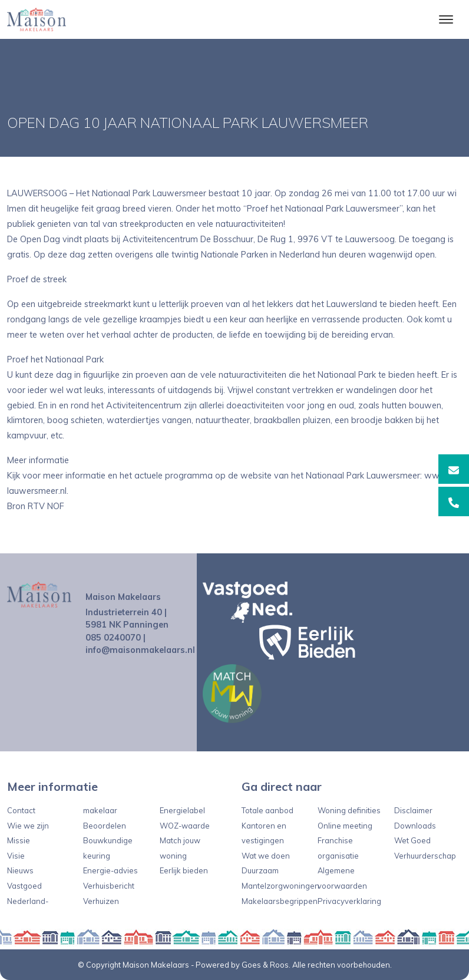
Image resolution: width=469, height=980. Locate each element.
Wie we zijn (28, 826)
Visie (16, 856)
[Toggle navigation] (446, 19)
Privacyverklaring (349, 901)
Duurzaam (260, 870)
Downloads (415, 826)
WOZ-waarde (185, 826)
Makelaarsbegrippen (280, 901)
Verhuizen (101, 901)
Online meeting (345, 826)
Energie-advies (110, 870)
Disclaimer (413, 810)
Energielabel (182, 810)
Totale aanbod (267, 810)
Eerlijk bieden (184, 870)
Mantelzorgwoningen (280, 886)
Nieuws (20, 870)
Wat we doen (266, 856)
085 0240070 (113, 638)
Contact (21, 810)
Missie (19, 840)
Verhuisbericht (109, 886)
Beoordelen (105, 826)
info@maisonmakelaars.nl (140, 650)
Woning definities (349, 810)
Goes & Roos (265, 965)
